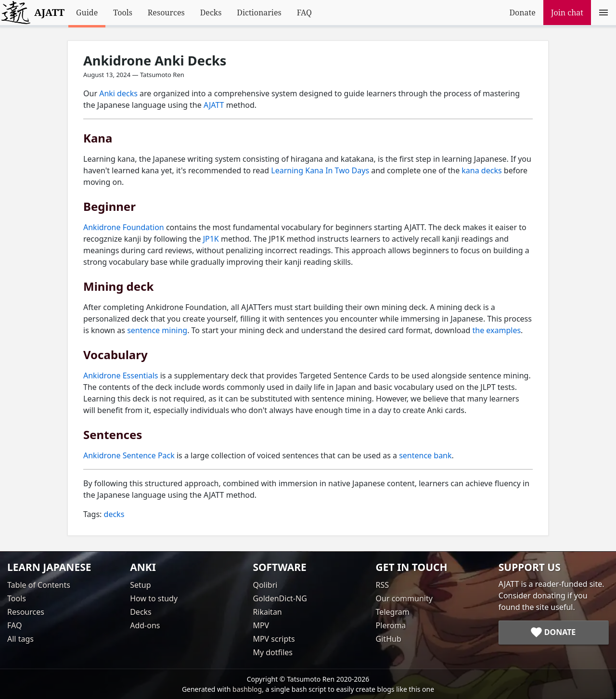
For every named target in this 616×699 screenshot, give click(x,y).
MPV (261, 625)
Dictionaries (259, 13)
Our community (404, 598)
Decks (211, 13)
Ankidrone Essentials (121, 375)
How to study (154, 598)
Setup (140, 585)
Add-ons (145, 625)
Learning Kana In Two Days (320, 170)
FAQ (304, 13)
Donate (522, 13)
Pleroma (391, 625)
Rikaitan (267, 612)
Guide (87, 13)
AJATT (214, 105)
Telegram (393, 612)
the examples (496, 330)
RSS (383, 585)
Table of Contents (39, 585)
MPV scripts (274, 639)
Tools (123, 13)
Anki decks (118, 93)
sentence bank (425, 455)
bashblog (247, 689)
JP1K (211, 239)
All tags (20, 639)
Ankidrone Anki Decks (155, 60)
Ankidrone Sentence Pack (129, 455)
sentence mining (157, 330)
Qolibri (265, 585)
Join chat (567, 13)
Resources (166, 13)
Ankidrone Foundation (124, 227)
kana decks (481, 170)
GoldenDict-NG (280, 598)
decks (114, 514)
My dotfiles (273, 652)
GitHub (389, 639)
